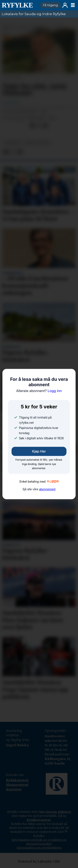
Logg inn (65, 5)
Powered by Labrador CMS (39, 861)
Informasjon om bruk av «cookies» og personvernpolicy (39, 842)
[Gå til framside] (19, 5)
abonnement (47, 489)
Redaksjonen (17, 780)
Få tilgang (50, 5)
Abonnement (17, 785)
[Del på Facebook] (32, 126)
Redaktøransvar (39, 820)
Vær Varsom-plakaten (55, 812)
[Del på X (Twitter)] (39, 126)
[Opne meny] (73, 5)
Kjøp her (39, 451)
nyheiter (12, 143)
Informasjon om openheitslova (39, 848)
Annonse (14, 789)
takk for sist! (38, 143)
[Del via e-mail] (45, 126)
